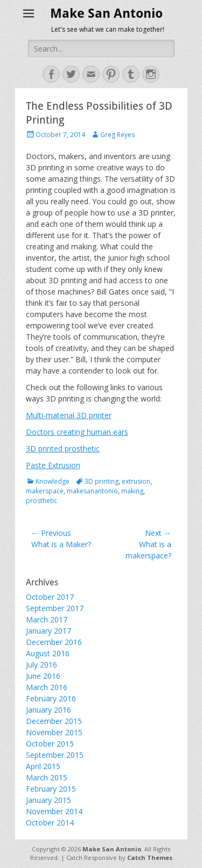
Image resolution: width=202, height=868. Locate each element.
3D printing (102, 481)
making (132, 491)
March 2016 (47, 687)
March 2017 (47, 619)
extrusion (136, 481)
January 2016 (48, 710)
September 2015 (55, 755)
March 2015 (47, 777)
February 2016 (51, 698)
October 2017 (50, 597)
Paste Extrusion (53, 465)
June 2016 (43, 676)
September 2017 (55, 608)
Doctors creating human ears (77, 432)
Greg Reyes (117, 135)
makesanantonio (92, 491)
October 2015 (50, 744)
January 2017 (48, 631)
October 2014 (50, 823)
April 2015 (43, 766)
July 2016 (41, 665)
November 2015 (54, 732)
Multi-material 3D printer (69, 415)
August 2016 (48, 653)
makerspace (45, 491)
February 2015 (51, 789)
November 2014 (54, 811)
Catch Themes (150, 858)
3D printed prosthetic (63, 449)
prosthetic (41, 501)
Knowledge (53, 481)
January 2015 (48, 800)
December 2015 (54, 721)
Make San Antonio (106, 13)
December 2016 (54, 642)
